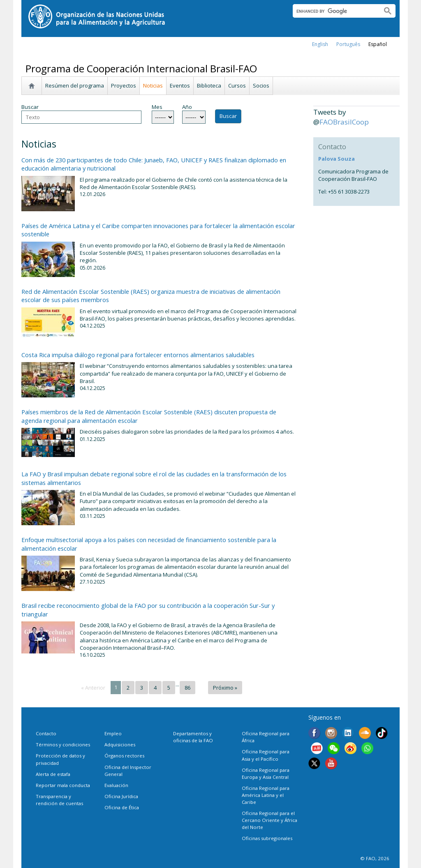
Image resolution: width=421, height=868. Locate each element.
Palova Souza (337, 159)
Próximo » (225, 688)
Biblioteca (209, 85)
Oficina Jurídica (121, 796)
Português (348, 44)
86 (187, 688)
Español (378, 44)
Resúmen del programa (75, 85)
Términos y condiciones (63, 744)
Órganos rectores (124, 756)
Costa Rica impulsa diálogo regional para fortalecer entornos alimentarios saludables (138, 355)
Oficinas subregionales (267, 838)
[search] (334, 11)
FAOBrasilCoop (344, 122)
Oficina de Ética (122, 807)
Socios (261, 85)
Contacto (46, 733)
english (320, 44)
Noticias (153, 85)
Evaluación (116, 785)
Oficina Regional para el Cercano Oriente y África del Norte (269, 820)
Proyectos (124, 85)
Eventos (180, 85)
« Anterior (93, 688)
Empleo (113, 733)
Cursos (237, 85)
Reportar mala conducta (63, 785)
